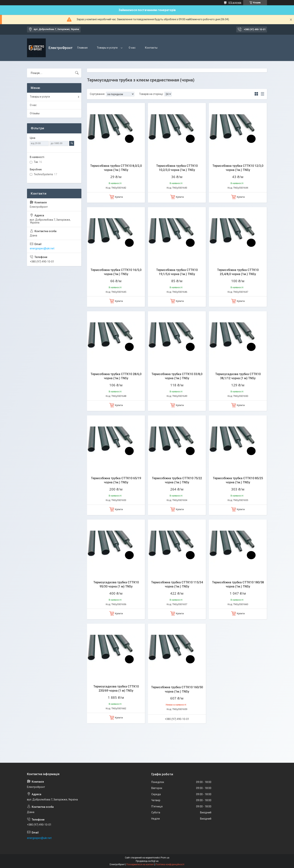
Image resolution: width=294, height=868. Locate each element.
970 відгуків (235, 3)
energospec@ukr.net (42, 248)
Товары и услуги (107, 48)
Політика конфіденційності (170, 864)
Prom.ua (165, 858)
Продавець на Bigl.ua (147, 861)
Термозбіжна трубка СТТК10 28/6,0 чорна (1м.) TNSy (116, 376)
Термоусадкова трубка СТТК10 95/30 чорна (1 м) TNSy (116, 584)
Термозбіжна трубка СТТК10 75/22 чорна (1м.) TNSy (177, 480)
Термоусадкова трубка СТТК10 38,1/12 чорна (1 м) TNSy (238, 376)
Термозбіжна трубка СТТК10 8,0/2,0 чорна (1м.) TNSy (116, 168)
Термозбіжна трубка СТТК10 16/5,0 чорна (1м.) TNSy (116, 272)
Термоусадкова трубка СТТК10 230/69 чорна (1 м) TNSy (116, 689)
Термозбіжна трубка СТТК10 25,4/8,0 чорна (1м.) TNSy (238, 272)
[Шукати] (77, 73)
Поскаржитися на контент (140, 864)
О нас (132, 48)
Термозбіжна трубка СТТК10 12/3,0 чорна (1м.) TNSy (238, 168)
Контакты (151, 48)
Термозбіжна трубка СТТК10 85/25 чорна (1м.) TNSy (238, 480)
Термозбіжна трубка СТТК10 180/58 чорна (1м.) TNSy (238, 584)
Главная (82, 48)
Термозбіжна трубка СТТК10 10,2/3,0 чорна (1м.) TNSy (177, 168)
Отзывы (35, 113)
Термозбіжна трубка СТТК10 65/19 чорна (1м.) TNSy (116, 480)
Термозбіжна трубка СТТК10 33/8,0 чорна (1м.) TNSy (177, 376)
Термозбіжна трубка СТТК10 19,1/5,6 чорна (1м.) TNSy (177, 272)
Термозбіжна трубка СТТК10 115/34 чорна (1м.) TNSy (177, 584)
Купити (119, 197)
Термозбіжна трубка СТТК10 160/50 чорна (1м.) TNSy (177, 689)
